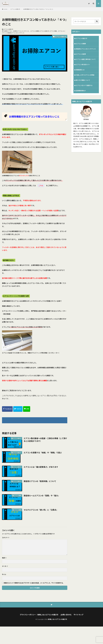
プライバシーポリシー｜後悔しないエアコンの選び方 (39, 615)
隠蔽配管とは (80, 70)
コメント (6, 538)
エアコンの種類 (35, 31)
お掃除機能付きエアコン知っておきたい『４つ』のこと (38, 9)
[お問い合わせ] (66, 615)
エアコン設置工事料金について (86, 59)
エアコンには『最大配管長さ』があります (41, 467)
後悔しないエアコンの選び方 (58, 619)
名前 (4, 558)
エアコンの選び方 (15, 9)
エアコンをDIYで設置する (84, 85)
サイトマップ (78, 615)
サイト (4, 575)
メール (5, 566)
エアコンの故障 (81, 54)
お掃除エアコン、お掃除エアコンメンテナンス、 (17, 31)
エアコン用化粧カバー (83, 65)
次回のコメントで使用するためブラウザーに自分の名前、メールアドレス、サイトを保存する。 (34, 583)
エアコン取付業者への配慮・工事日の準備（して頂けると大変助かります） (45, 440)
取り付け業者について (83, 80)
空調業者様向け (81, 91)
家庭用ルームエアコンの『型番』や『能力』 (42, 496)
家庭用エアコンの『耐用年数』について (40, 481)
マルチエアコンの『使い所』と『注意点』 (41, 510)
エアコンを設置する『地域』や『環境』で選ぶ (43, 453)
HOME (6, 9)
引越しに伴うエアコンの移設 (85, 75)
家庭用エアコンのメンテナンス (16, 33)
